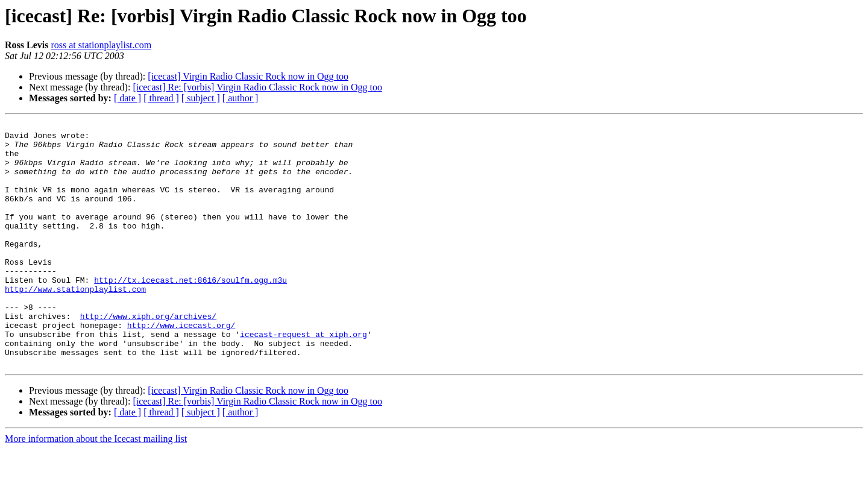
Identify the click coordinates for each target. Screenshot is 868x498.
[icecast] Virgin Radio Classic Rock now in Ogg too (248, 76)
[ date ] (127, 98)
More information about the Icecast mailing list (96, 487)
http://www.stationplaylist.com (75, 323)
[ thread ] (161, 98)
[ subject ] (201, 98)
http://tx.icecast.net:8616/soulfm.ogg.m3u (190, 312)
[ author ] (241, 98)
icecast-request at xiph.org (303, 377)
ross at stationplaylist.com (101, 45)
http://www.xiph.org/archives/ (148, 356)
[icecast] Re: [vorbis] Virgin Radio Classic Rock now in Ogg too (257, 87)
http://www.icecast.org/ (181, 367)
